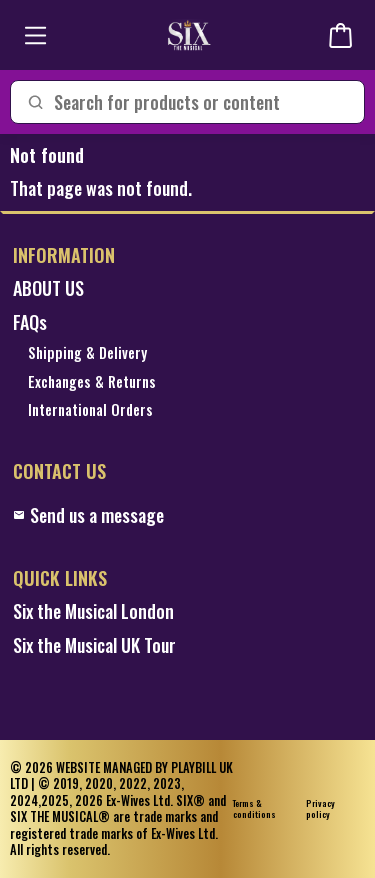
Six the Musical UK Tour (94, 645)
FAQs (30, 322)
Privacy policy (320, 809)
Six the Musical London (93, 611)
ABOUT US (48, 288)
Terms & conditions (254, 809)
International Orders (90, 410)
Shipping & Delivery (87, 353)
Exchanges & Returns (92, 382)
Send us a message (88, 515)
